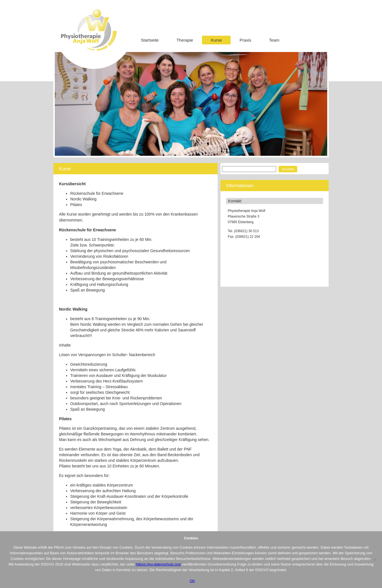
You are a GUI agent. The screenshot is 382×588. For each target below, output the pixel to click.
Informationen (240, 186)
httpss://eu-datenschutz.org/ (158, 564)
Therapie (185, 40)
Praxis (245, 40)
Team (274, 40)
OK (193, 581)
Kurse (216, 40)
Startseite (150, 40)
